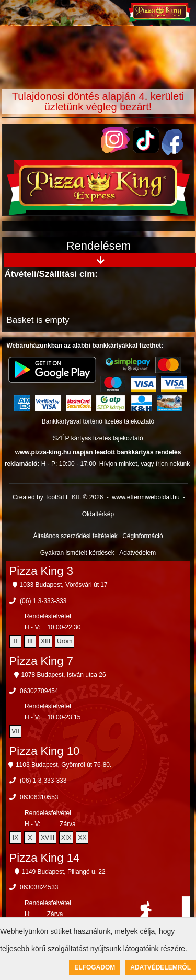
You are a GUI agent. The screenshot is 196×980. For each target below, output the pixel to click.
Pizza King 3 (41, 571)
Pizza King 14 (45, 858)
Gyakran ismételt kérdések (77, 553)
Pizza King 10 (45, 751)
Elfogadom (95, 967)
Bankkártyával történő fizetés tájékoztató (98, 421)
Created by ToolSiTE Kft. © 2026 (58, 497)
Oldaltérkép (98, 514)
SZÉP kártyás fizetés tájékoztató (98, 438)
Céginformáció (142, 536)
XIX (66, 838)
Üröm (65, 641)
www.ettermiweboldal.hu (146, 497)
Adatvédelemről (160, 967)
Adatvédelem (137, 553)
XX (82, 838)
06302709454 (39, 691)
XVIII (48, 838)
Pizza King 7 (41, 661)
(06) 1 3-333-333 (43, 601)
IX (15, 838)
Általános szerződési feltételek (75, 536)
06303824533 (39, 887)
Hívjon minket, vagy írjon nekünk (145, 464)
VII (15, 731)
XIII (45, 641)
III (30, 641)
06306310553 (39, 797)
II (15, 641)
